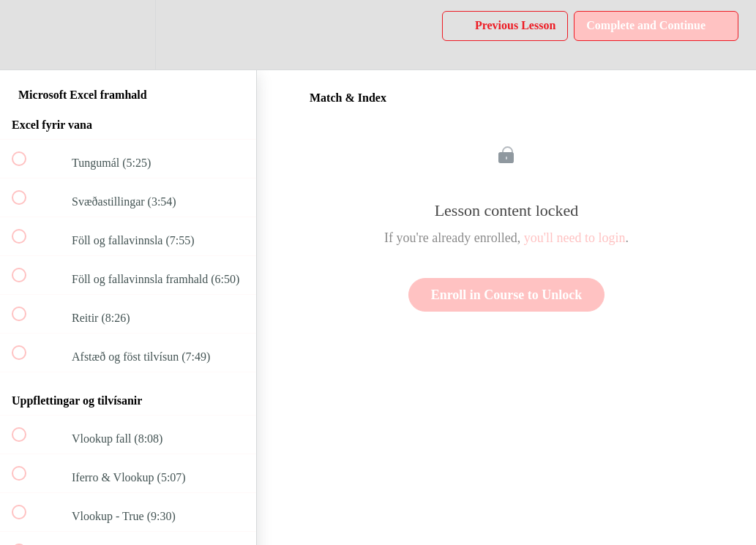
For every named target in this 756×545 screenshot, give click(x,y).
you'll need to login (575, 238)
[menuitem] (128, 35)
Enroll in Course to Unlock (507, 295)
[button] (27, 35)
